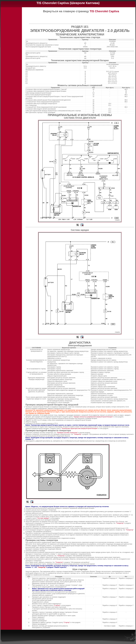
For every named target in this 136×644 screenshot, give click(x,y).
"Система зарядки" (43, 518)
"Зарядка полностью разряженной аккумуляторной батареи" (93, 417)
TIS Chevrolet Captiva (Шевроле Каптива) (68, 3)
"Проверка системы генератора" (67, 433)
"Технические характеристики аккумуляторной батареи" (79, 428)
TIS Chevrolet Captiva (104, 11)
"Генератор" (78, 434)
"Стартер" (57, 605)
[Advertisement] (11, 44)
